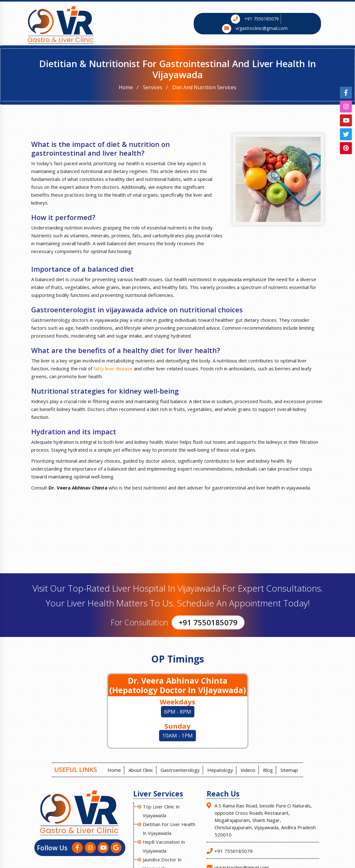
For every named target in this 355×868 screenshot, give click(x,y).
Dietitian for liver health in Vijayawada (170, 827)
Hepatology (220, 769)
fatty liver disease (113, 368)
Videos (249, 769)
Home (126, 87)
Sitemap (291, 769)
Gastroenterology (180, 769)
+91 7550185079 (262, 19)
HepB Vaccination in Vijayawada (164, 845)
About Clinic (140, 769)
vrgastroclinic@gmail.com (262, 28)
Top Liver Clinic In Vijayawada (162, 810)
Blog (269, 769)
